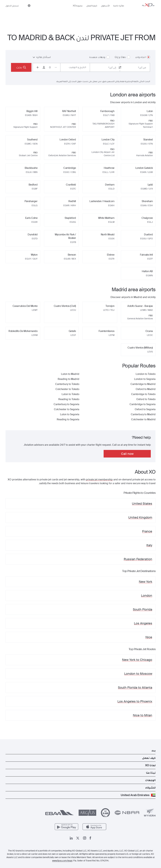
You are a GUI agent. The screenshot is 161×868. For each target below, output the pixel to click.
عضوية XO (78, 11)
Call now (127, 454)
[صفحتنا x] (78, 838)
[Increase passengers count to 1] (38, 67)
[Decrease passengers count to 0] (56, 67)
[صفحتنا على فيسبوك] (90, 838)
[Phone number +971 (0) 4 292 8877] (23, 11)
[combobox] (135, 67)
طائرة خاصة (119, 11)
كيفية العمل (92, 11)
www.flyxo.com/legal (62, 861)
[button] (80, 750)
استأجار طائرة (42, 57)
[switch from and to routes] (120, 67)
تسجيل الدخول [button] (12, 11)
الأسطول (105, 11)
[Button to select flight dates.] (75, 67)
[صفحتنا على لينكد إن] (71, 838)
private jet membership (99, 480)
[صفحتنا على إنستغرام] (85, 838)
